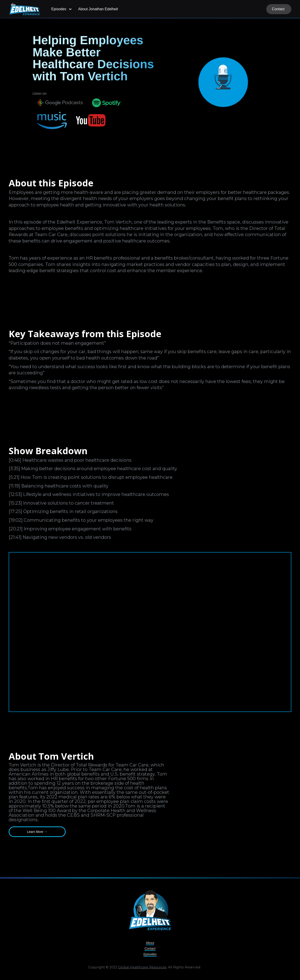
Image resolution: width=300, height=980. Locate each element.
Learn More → (37, 832)
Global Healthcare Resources (142, 968)
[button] (61, 9)
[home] (25, 9)
